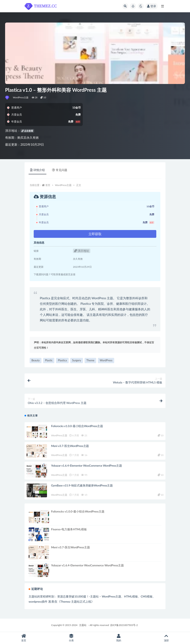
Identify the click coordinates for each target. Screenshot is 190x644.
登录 (152, 6)
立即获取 (95, 234)
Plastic (49, 360)
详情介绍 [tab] (37, 170)
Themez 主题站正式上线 (76, 601)
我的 (119, 638)
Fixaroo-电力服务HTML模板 (69, 529)
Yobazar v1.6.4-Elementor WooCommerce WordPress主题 (87, 465)
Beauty (36, 360)
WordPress (106, 360)
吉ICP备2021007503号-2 (124, 625)
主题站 (83, 625)
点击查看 (27, 131)
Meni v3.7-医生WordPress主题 (70, 446)
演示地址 (82, 251)
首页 (48, 185)
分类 (71, 638)
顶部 (166, 638)
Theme (90, 360)
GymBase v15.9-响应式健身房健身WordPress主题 (82, 485)
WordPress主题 (21, 97)
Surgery (77, 360)
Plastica (62, 360)
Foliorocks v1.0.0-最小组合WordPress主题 (77, 426)
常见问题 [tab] (60, 170)
